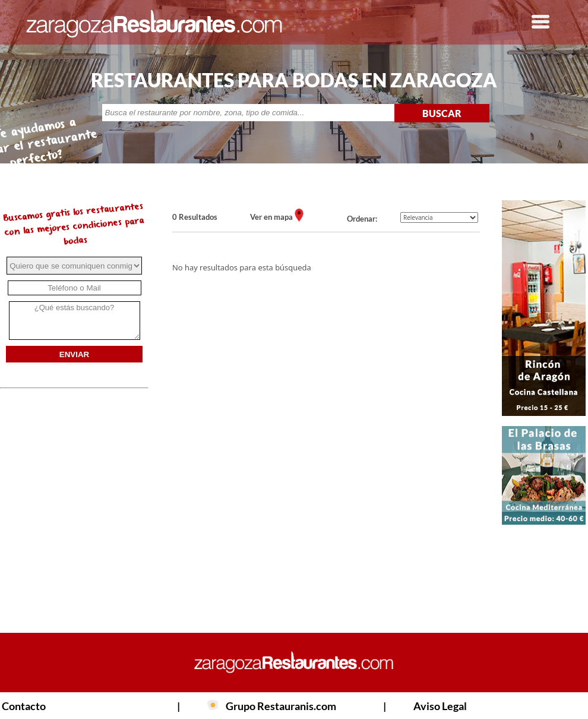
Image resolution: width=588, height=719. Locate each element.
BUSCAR (442, 113)
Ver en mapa (272, 217)
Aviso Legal (440, 706)
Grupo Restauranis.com (281, 706)
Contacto (24, 706)
